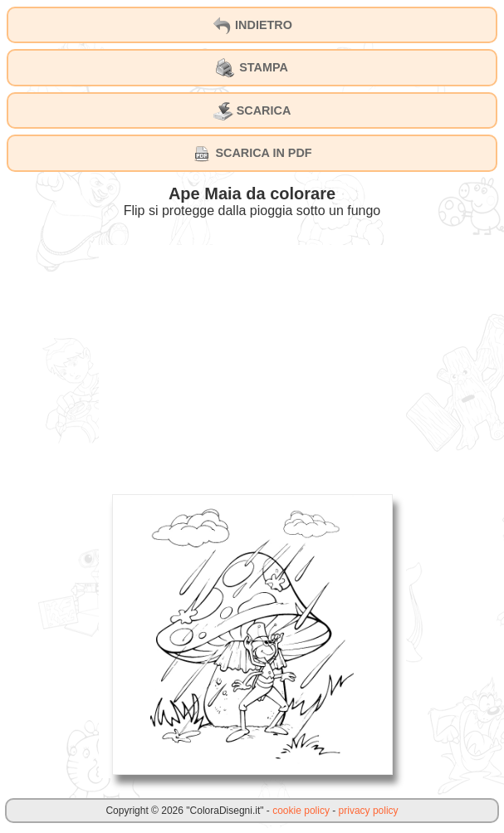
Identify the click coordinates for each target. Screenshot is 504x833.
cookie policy (301, 811)
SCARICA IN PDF (252, 154)
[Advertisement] (252, 361)
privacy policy (369, 811)
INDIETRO (252, 26)
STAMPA (252, 68)
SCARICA (252, 111)
